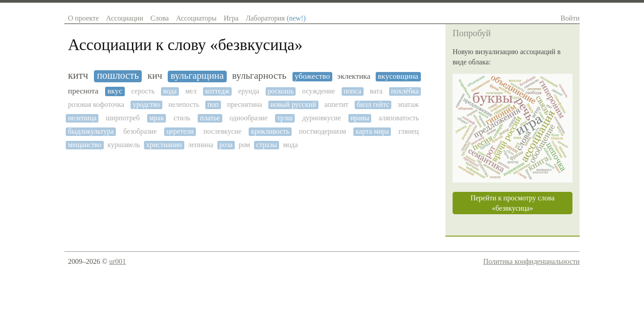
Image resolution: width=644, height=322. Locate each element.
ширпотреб (123, 118)
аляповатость (399, 118)
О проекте (83, 18)
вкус (115, 91)
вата (376, 91)
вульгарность (259, 76)
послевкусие (222, 131)
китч (78, 75)
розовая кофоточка (96, 104)
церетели (180, 131)
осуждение (319, 91)
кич (155, 76)
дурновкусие (322, 118)
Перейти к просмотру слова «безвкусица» (513, 203)
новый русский (293, 104)
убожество (312, 76)
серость (143, 91)
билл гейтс (373, 104)
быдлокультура (91, 131)
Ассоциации (125, 18)
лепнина (200, 145)
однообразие (248, 118)
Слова (159, 18)
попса (352, 91)
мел (191, 91)
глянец (409, 131)
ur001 (117, 261)
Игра (231, 18)
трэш (285, 118)
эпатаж (408, 104)
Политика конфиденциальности (531, 261)
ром (244, 145)
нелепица (82, 118)
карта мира (372, 131)
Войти (570, 18)
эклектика (354, 76)
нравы (360, 118)
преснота (83, 91)
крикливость (270, 131)
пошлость (118, 76)
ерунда (249, 91)
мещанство (85, 145)
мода (290, 145)
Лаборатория (275, 18)
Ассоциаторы (196, 18)
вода (170, 91)
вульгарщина (197, 76)
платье (210, 118)
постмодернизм (322, 131)
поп (213, 104)
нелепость (184, 104)
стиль (182, 118)
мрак (157, 118)
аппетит (336, 104)
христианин (164, 145)
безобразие (140, 131)
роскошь (280, 91)
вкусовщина (398, 76)
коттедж (218, 91)
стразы (267, 145)
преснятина (245, 104)
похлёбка (405, 91)
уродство (146, 104)
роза (226, 145)
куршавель (124, 145)
